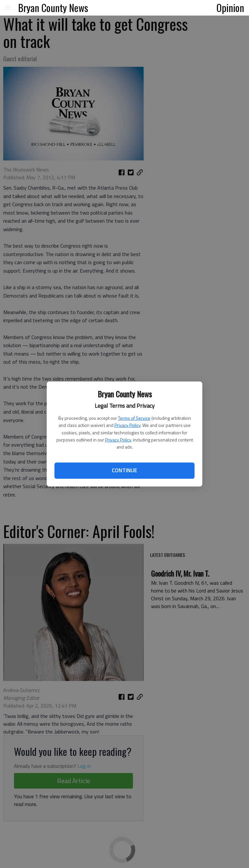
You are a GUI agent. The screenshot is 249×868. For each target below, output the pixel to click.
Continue (124, 470)
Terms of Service (134, 418)
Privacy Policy (127, 425)
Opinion (230, 7)
